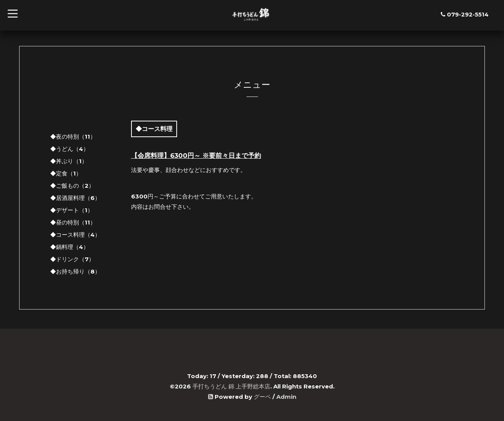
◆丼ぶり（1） (69, 161)
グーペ (262, 397)
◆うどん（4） (70, 149)
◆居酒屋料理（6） (75, 198)
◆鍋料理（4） (70, 247)
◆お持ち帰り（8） (75, 271)
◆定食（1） (66, 173)
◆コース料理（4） (75, 235)
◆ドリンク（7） (72, 259)
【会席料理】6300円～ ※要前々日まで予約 (196, 156)
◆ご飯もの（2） (72, 186)
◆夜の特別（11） (73, 137)
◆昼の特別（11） (73, 222)
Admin (286, 397)
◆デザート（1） (72, 210)
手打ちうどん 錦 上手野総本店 (231, 386)
